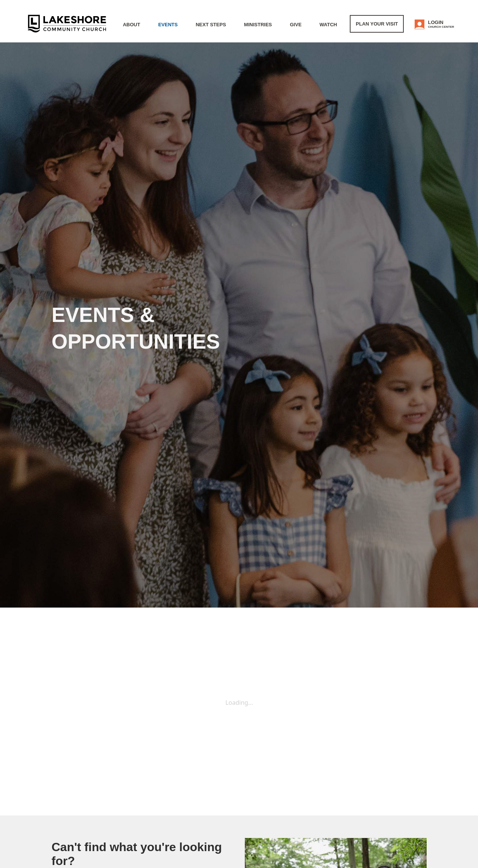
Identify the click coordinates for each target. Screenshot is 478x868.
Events (168, 25)
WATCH (328, 25)
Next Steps (211, 25)
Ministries (258, 25)
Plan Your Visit (377, 24)
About (132, 25)
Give (296, 25)
